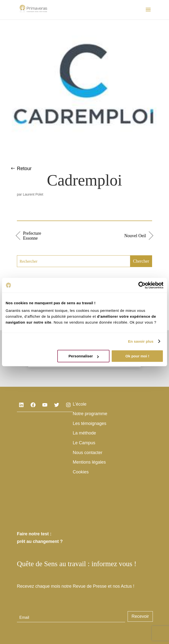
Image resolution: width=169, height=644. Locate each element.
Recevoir (140, 616)
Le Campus (84, 443)
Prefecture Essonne (32, 236)
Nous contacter (88, 453)
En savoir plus (141, 341)
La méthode (84, 433)
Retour (24, 168)
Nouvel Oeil (135, 236)
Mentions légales (89, 462)
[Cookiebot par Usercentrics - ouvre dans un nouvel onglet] (142, 285)
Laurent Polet (33, 194)
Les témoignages (90, 423)
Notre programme (90, 414)
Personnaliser (84, 356)
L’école (80, 404)
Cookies (81, 472)
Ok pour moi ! (137, 356)
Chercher (141, 261)
